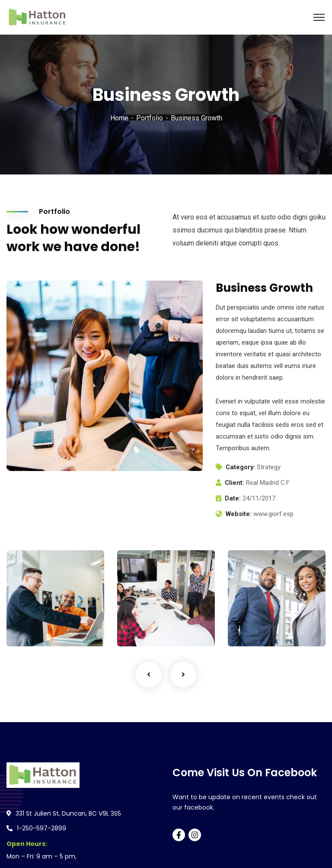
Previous (149, 674)
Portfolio (150, 118)
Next (183, 674)
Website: (239, 514)
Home (119, 118)
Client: (235, 483)
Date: (233, 498)
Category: (240, 467)
